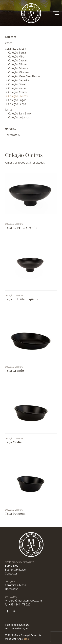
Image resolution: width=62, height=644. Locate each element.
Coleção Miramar (19, 72)
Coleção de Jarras (19, 117)
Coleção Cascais (18, 60)
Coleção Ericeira (18, 68)
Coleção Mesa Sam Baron (24, 76)
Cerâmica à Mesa (15, 49)
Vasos (9, 43)
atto (26, 639)
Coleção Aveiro (17, 92)
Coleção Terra (17, 53)
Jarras (9, 110)
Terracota (11, 135)
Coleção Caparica (19, 80)
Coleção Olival (17, 84)
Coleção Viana (17, 88)
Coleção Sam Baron (20, 113)
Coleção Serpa (17, 104)
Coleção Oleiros (18, 96)
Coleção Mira (16, 56)
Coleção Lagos (17, 100)
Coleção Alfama (18, 64)
